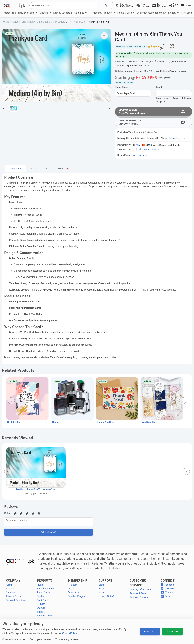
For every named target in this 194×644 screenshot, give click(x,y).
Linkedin (167, 590)
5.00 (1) (162, 47)
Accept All (172, 631)
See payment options (149, 149)
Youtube (167, 594)
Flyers (40, 586)
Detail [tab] (33, 169)
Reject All (150, 631)
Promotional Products (101, 13)
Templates (74, 594)
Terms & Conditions (17, 601)
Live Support (145, 5)
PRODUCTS (45, 582)
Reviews (11, 507)
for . (165, 78)
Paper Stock (122, 87)
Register (72, 586)
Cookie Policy (70, 633)
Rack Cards (43, 601)
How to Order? (106, 597)
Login (71, 590)
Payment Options (139, 599)
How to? (103, 594)
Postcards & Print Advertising (19, 13)
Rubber (58, 382)
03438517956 (126, 6)
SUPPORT (106, 582)
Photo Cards (44, 594)
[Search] (63, 5)
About (9, 586)
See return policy (140, 156)
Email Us (167, 597)
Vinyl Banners (44, 617)
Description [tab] (16, 169)
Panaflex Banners (46, 590)
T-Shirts (41, 605)
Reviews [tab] (63, 169)
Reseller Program (77, 597)
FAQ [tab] (47, 169)
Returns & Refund (139, 595)
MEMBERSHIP (78, 582)
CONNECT (168, 582)
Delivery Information (141, 591)
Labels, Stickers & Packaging (69, 13)
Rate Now (172, 47)
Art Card (10, 34)
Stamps (41, 609)
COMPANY (13, 582)
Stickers (41, 613)
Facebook (168, 586)
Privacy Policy (14, 597)
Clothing (44, 13)
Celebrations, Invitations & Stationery (157, 13)
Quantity (160, 87)
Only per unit (124, 82)
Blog (101, 586)
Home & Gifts (125, 13)
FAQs (102, 590)
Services (11, 594)
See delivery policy (178, 139)
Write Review (49, 533)
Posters (41, 597)
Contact (10, 590)
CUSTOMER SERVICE (138, 584)
